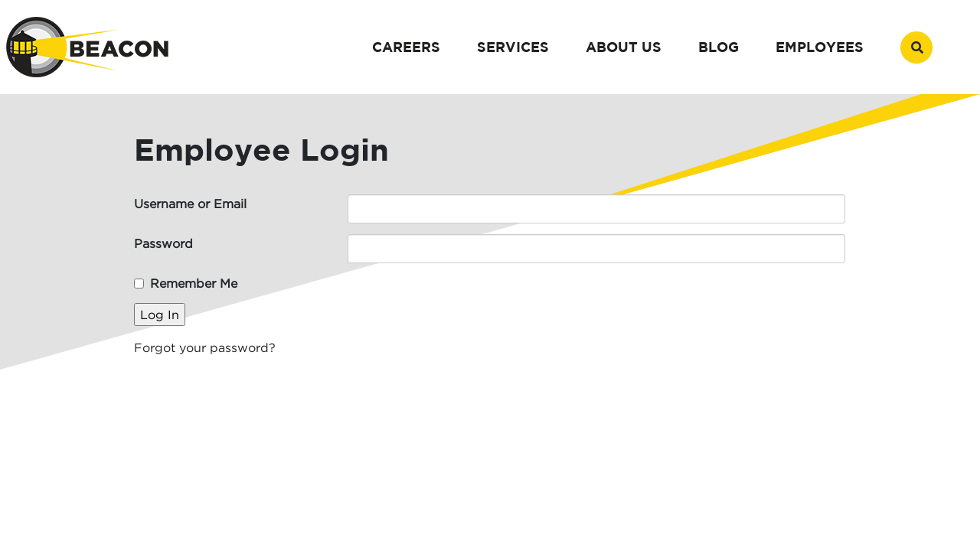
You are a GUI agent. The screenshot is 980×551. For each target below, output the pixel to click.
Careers (406, 47)
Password (163, 243)
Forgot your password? (205, 347)
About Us (624, 47)
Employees (820, 47)
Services (513, 47)
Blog (719, 47)
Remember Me (194, 283)
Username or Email (190, 204)
